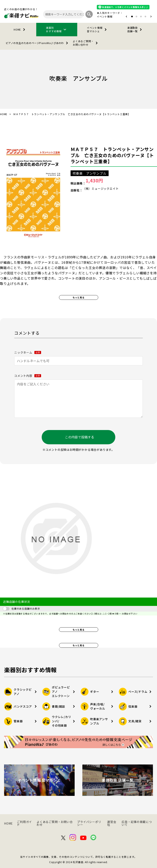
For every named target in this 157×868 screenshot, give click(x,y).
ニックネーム (28, 352)
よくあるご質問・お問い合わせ (86, 43)
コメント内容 (28, 376)
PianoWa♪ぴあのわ (38, 43)
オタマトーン (92, 16)
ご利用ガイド (24, 823)
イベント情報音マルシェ (98, 29)
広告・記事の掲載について (137, 823)
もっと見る (79, 297)
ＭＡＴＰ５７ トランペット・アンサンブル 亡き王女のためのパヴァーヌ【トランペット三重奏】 (112, 155)
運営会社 (112, 823)
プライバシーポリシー (89, 823)
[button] (126, 17)
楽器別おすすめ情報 (57, 29)
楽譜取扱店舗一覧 (135, 29)
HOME (20, 30)
